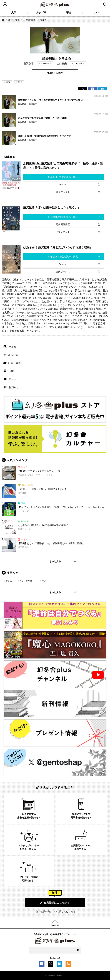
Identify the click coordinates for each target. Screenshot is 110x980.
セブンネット (63, 232)
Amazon (63, 185)
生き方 (12, 347)
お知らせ (14, 387)
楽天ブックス (63, 192)
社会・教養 (14, 20)
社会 (20, 82)
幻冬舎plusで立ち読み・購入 (63, 177)
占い (44, 581)
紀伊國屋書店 (63, 224)
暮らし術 (13, 355)
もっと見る (55, 561)
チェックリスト (27, 581)
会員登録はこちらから (55, 903)
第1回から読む (55, 73)
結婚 (8, 82)
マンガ (12, 379)
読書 (11, 371)
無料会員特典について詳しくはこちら (56, 911)
